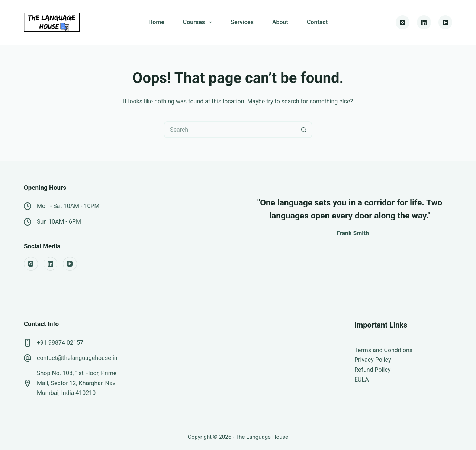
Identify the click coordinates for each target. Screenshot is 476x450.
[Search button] (304, 130)
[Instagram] (403, 22)
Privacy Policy (373, 360)
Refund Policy (372, 370)
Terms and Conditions (383, 350)
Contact (317, 22)
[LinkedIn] (424, 22)
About (280, 22)
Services (242, 22)
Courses (199, 22)
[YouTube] (446, 22)
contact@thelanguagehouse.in (77, 358)
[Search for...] (230, 130)
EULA (362, 379)
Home (156, 22)
